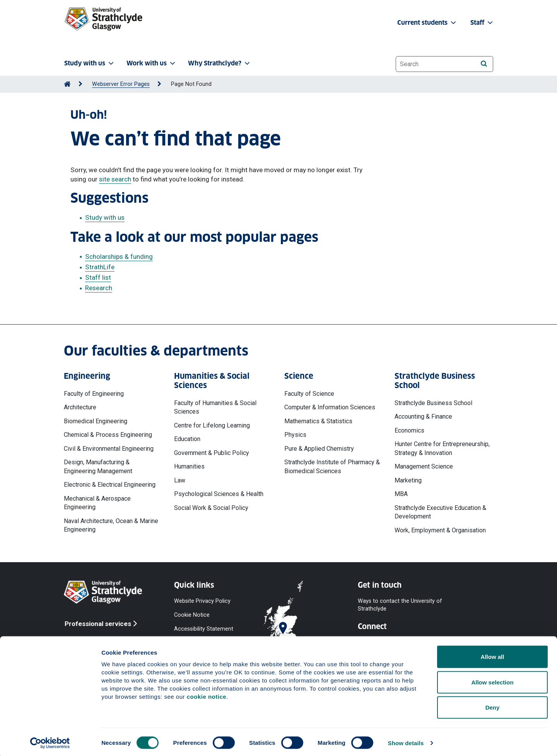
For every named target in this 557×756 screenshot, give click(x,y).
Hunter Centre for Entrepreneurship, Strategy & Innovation (442, 448)
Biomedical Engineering (96, 421)
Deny (493, 705)
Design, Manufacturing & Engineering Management (98, 466)
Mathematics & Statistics (318, 421)
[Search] (484, 64)
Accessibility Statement (204, 629)
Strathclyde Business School (433, 403)
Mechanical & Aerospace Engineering (97, 503)
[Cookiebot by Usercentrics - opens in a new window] (50, 741)
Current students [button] (427, 23)
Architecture (80, 407)
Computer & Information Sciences (330, 407)
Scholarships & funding (119, 257)
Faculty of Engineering (94, 394)
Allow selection (492, 680)
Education (187, 439)
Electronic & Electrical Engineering (110, 485)
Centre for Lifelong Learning (212, 425)
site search (115, 179)
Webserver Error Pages (121, 84)
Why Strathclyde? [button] (220, 63)
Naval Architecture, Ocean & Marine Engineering (111, 525)
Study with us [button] (90, 63)
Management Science (424, 466)
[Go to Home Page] (67, 84)
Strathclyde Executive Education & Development (440, 512)
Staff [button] (482, 23)
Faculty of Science (309, 394)
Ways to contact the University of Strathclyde (400, 605)
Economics (409, 430)
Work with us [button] (152, 63)
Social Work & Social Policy (211, 508)
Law (180, 480)
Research (99, 288)
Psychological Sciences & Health (219, 494)
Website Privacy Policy (202, 601)
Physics (295, 435)
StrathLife (100, 267)
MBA (401, 494)
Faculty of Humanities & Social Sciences (215, 407)
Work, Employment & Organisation (440, 530)
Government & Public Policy (212, 453)
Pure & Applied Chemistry (319, 449)
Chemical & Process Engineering (108, 435)
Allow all (493, 654)
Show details (406, 741)
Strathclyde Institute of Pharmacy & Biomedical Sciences (332, 466)
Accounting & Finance (423, 416)
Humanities (189, 466)
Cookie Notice (192, 615)
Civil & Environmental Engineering (109, 449)
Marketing (408, 480)
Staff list (98, 277)
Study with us (105, 217)
